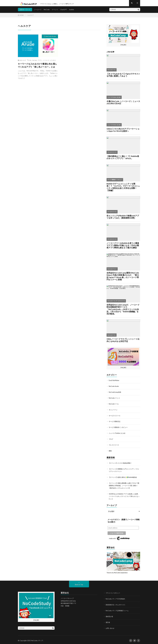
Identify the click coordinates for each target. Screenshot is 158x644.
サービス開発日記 (115, 422)
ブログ (111, 439)
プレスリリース (114, 445)
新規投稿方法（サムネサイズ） (117, 604)
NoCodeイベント (115, 399)
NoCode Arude (51, 38)
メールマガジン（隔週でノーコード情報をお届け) (124, 520)
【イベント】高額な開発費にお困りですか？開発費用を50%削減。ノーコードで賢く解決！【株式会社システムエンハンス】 (124, 485)
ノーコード (38, 11)
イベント (55, 11)
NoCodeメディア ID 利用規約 (116, 598)
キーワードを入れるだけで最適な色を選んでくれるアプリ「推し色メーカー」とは (37, 67)
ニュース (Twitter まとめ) (118, 434)
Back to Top (79, 584)
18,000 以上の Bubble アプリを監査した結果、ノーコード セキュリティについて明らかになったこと (124, 495)
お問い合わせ (110, 627)
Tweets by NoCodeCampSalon (117, 572)
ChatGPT (64, 11)
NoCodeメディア (37, 639)
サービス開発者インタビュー (119, 428)
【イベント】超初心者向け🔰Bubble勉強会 (124, 477)
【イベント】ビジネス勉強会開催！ (121, 463)
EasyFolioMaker (114, 382)
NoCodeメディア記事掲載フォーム (118, 609)
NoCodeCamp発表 (115, 393)
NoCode (47, 11)
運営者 (108, 621)
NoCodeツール (114, 405)
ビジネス (53, 62)
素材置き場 (110, 615)
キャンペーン (113, 411)
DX (30, 62)
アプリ (40, 62)
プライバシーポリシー (113, 592)
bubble (72, 11)
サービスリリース (115, 416)
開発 (110, 451)
